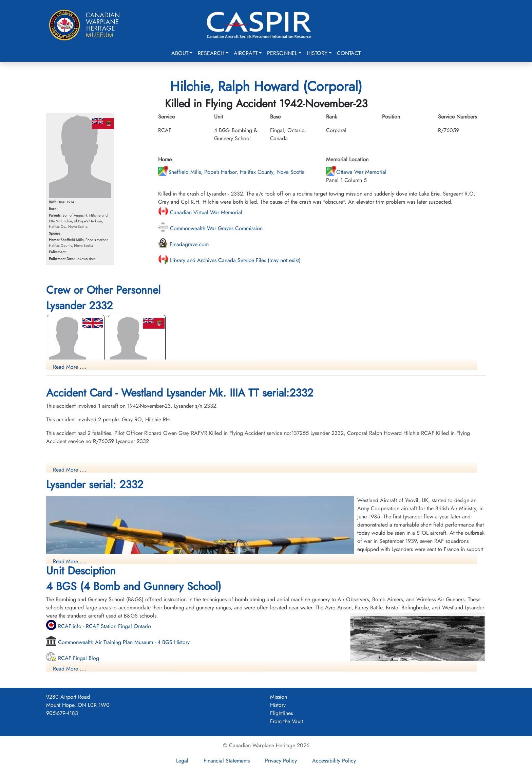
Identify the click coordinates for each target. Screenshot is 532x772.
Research (211, 53)
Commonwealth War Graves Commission (210, 228)
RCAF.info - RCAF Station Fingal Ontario (99, 626)
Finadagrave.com (183, 244)
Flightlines (281, 713)
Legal (182, 761)
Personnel (282, 53)
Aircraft (246, 53)
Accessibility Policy (334, 761)
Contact (349, 53)
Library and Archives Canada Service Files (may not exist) (229, 260)
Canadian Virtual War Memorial (200, 212)
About (180, 53)
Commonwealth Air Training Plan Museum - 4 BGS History (118, 642)
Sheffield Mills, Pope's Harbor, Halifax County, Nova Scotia (231, 172)
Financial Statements (227, 761)
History (317, 53)
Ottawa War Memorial (356, 172)
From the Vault (287, 721)
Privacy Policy (281, 761)
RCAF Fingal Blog (73, 658)
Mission (279, 697)
